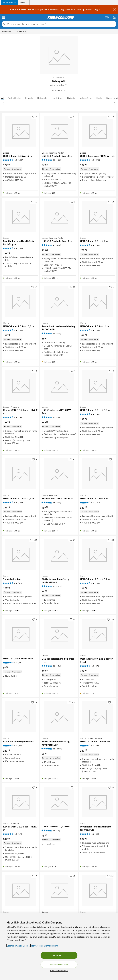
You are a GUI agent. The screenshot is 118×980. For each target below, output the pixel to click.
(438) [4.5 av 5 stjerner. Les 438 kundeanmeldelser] (59, 160)
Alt (3, 98)
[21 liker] (72, 876)
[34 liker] (72, 540)
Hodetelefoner (85, 98)
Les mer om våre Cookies (19, 946)
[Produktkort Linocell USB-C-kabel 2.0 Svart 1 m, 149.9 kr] (97, 302)
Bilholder (29, 98)
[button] (66, 85)
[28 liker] (72, 287)
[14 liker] (72, 619)
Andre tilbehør (15, 98)
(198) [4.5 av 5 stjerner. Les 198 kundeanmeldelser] (20, 417)
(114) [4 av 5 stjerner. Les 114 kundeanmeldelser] (59, 334)
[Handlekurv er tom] (114, 17)
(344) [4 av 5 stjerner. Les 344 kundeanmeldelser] (97, 834)
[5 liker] (34, 787)
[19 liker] (34, 287)
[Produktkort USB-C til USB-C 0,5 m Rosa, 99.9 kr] (21, 634)
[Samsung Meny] (13, 31)
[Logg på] (107, 17)
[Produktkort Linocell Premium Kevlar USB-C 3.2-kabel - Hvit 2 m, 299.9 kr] (21, 385)
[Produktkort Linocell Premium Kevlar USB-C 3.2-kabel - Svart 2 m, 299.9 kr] (59, 216)
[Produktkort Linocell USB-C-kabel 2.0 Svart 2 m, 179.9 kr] (21, 131)
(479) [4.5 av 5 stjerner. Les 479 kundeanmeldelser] (20, 583)
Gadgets (71, 98)
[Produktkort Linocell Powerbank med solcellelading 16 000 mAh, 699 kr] (59, 302)
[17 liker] (72, 117)
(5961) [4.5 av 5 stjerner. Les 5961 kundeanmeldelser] (98, 160)
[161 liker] (72, 702)
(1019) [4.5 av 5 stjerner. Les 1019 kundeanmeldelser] (59, 586)
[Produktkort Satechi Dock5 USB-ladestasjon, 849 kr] (59, 890)
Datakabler (43, 98)
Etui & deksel (57, 98)
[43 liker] (111, 787)
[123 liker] (33, 540)
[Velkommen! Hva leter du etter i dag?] (61, 24)
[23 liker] (72, 459)
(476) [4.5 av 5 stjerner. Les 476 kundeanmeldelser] (59, 666)
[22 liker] (111, 540)
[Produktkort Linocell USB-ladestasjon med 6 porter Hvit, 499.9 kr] (59, 634)
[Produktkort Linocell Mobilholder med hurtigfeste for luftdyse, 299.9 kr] (21, 216)
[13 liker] (111, 202)
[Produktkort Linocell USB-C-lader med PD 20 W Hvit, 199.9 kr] (97, 131)
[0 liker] (111, 371)
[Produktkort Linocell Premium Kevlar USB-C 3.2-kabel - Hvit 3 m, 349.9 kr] (21, 802)
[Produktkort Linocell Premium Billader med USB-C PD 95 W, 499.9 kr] (59, 474)
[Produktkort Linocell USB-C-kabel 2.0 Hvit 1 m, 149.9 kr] (97, 474)
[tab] (9, 2)
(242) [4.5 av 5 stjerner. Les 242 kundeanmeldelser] (20, 746)
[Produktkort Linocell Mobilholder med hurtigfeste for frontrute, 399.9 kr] (97, 802)
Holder (99, 98)
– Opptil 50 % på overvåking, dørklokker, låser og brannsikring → (55, 9)
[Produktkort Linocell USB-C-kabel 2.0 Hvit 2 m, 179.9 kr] (97, 216)
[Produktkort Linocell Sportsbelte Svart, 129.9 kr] (21, 554)
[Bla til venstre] (3, 103)
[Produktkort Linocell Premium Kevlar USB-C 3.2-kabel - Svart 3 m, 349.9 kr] (59, 131)
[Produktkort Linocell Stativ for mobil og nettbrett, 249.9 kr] (21, 717)
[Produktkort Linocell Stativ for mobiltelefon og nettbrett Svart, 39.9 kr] (59, 717)
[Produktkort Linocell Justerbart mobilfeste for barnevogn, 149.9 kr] (21, 890)
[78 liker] (34, 702)
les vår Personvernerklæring (45, 946)
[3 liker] (34, 371)
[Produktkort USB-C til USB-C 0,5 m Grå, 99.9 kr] (59, 802)
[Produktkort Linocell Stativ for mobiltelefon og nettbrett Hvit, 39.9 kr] (59, 554)
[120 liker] (110, 619)
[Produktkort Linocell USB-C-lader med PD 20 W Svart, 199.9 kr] (59, 385)
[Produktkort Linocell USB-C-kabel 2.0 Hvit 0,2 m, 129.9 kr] (97, 554)
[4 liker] (34, 117)
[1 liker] (111, 287)
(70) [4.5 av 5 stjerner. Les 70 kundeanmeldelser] (20, 663)
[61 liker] (34, 202)
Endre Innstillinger (59, 970)
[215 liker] (110, 876)
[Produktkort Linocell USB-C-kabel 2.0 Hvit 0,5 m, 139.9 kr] (97, 385)
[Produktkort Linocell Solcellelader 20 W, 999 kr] (97, 890)
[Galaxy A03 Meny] (27, 31)
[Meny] (4, 18)
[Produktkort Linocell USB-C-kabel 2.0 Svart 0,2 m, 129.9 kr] (21, 302)
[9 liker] (73, 202)
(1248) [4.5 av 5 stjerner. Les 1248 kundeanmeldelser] (21, 248)
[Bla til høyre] (115, 103)
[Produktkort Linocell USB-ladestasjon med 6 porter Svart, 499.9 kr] (97, 634)
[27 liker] (111, 702)
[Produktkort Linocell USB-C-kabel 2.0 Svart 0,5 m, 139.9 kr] (21, 474)
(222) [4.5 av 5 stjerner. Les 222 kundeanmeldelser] (59, 503)
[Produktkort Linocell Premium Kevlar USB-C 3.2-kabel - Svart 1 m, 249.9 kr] (97, 717)
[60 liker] (111, 117)
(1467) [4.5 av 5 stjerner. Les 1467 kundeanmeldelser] (21, 160)
